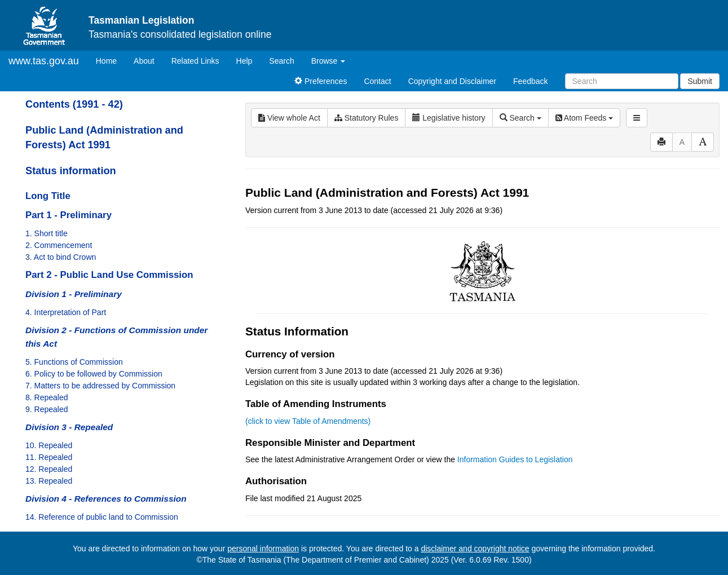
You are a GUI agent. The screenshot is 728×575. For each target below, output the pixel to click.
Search (281, 61)
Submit (700, 81)
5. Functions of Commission (74, 362)
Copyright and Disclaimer (452, 81)
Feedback (530, 81)
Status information (71, 171)
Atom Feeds (584, 118)
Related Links (195, 61)
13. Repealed (49, 481)
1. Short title (47, 233)
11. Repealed (49, 457)
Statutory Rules (367, 118)
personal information (263, 549)
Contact (377, 81)
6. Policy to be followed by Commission (94, 374)
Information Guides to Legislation (515, 459)
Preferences (321, 81)
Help (244, 61)
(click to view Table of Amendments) (308, 421)
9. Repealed (47, 409)
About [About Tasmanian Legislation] (144, 61)
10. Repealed (49, 445)
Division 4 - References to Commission (106, 499)
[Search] (622, 81)
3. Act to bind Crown (61, 257)
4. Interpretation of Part (66, 312)
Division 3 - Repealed (69, 427)
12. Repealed (49, 469)
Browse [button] (328, 61)
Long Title (48, 196)
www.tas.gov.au (44, 61)
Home (111, 60)
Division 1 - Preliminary (74, 294)
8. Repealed (47, 397)
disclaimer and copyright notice (475, 549)
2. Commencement (59, 245)
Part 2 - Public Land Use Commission (109, 275)
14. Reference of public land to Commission (102, 517)
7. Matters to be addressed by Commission (100, 386)
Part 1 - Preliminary (69, 215)
